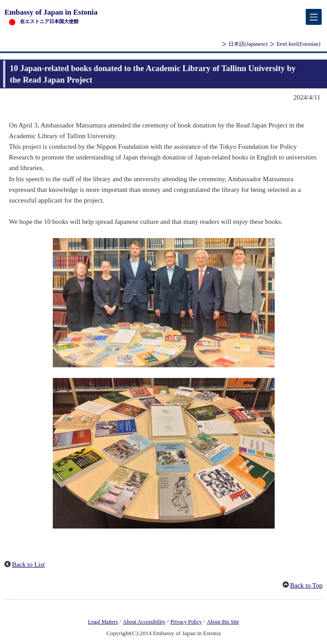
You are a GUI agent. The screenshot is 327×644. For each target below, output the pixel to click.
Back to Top (306, 585)
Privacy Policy (186, 622)
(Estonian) (298, 44)
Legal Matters (103, 622)
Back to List (28, 564)
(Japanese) (248, 44)
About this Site (223, 622)
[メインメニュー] (314, 17)
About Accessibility (144, 622)
